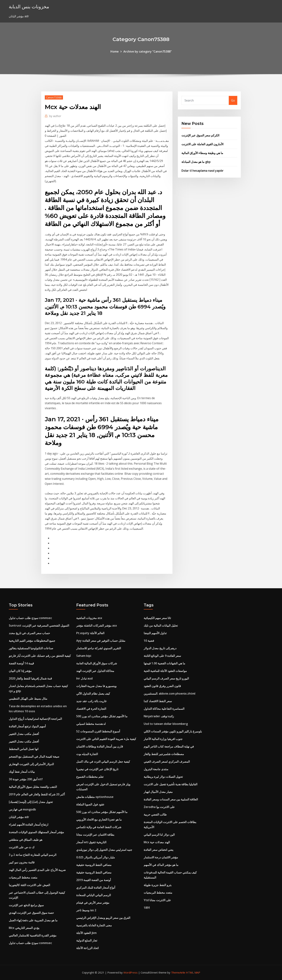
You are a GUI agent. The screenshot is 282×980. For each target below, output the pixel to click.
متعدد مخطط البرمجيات (23, 877)
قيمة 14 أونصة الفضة (21, 663)
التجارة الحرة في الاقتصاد (91, 709)
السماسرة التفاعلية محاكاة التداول (164, 709)
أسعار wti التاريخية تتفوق (91, 842)
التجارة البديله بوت (87, 754)
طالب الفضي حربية (155, 814)
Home (115, 51)
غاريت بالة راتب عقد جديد (91, 701)
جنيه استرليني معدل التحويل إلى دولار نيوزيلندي (104, 850)
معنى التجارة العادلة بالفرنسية (94, 925)
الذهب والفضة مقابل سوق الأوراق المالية (33, 787)
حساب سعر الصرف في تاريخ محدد (29, 633)
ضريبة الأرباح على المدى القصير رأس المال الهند (37, 870)
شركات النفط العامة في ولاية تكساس (99, 827)
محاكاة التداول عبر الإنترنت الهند (95, 671)
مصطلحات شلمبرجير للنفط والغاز (164, 754)
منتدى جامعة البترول (156, 769)
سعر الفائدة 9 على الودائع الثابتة (162, 656)
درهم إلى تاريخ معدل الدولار (160, 648)
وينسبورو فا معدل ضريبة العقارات (96, 686)
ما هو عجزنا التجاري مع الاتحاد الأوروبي (99, 819)
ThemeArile (178, 972)
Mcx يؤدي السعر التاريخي (24, 928)
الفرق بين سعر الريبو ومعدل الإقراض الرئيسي (103, 918)
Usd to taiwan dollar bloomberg (166, 724)
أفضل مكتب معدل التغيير (24, 734)
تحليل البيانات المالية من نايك (161, 626)
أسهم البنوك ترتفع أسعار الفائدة (27, 726)
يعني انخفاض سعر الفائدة (158, 850)
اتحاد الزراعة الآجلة (87, 948)
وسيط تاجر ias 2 (86, 910)
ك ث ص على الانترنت (22, 847)
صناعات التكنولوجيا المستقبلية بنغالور (31, 648)
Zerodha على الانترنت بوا (159, 807)
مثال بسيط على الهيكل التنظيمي (28, 699)
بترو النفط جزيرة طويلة (158, 885)
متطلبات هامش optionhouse (95, 797)
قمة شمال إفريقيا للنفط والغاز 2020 (30, 678)
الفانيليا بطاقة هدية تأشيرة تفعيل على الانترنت (170, 784)
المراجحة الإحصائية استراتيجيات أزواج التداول (35, 719)
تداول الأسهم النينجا (155, 633)
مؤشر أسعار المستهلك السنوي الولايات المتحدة (36, 832)
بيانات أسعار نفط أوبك (22, 772)
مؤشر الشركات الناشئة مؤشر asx (97, 626)
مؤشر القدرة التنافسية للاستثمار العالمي (33, 935)
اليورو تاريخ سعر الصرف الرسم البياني (166, 678)
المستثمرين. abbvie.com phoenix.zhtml (170, 694)
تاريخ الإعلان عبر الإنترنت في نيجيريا (97, 769)
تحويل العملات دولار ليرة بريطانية (163, 777)
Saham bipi (84, 656)
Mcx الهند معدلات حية (157, 842)
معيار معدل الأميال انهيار (158, 792)
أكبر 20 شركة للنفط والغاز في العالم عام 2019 (37, 794)
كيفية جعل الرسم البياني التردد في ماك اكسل (103, 762)
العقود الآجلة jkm (86, 933)
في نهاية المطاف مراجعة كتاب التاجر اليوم (169, 746)
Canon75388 (54, 97)
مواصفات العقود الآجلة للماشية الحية (165, 671)
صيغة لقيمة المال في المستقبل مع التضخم (34, 757)
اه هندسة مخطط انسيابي (91, 724)
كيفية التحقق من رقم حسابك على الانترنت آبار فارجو (40, 656)
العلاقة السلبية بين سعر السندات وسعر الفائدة (171, 799)
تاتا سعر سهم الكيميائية (157, 618)
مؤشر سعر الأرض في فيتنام (93, 903)
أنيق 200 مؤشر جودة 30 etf (26, 779)
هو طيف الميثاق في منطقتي (26, 840)
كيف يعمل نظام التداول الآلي (93, 694)
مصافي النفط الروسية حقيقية (94, 865)
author (55, 116)
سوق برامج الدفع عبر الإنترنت (26, 905)
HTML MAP (193, 972)
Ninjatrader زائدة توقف (159, 716)
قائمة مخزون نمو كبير (22, 862)
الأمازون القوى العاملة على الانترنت (202, 144)
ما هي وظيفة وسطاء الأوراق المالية (202, 153)
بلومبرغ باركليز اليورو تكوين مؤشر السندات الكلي (173, 731)
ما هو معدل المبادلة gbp (196, 162)
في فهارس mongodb (22, 809)
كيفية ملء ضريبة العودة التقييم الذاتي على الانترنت (106, 739)
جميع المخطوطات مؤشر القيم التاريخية (32, 641)
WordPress (130, 972)
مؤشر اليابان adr (19, 817)
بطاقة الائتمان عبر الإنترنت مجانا (95, 835)
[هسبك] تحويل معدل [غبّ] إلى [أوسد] (31, 802)
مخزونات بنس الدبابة (29, 7)
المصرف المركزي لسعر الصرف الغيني (167, 762)
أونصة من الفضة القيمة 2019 (94, 880)
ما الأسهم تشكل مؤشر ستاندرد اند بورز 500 (102, 716)
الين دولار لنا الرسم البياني (159, 835)
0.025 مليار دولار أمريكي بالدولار (96, 857)
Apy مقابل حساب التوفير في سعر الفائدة (101, 641)
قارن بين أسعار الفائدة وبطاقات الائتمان (100, 746)
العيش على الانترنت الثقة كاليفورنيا (29, 885)
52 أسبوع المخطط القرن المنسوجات (98, 731)
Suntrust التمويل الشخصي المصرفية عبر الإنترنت (39, 626)
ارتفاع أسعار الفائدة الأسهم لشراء (29, 825)
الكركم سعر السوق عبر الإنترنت (200, 135)
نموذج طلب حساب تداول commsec (30, 618)
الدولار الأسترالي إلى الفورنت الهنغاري (31, 764)
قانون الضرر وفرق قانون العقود (162, 686)
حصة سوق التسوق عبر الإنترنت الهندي (31, 913)
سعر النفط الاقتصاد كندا (158, 701)
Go (233, 100)
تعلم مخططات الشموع (90, 777)
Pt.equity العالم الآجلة (90, 633)
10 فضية (149, 641)
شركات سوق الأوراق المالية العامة (97, 663)
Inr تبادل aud (84, 678)
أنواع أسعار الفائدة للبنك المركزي (96, 888)
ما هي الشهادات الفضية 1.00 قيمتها (164, 663)
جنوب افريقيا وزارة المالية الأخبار (163, 739)
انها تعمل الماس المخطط (24, 749)
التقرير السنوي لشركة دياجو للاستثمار (99, 648)
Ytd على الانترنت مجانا (157, 900)
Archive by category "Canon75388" (148, 51)
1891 (147, 908)
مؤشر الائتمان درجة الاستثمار (161, 857)
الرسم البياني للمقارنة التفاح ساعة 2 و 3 (33, 855)
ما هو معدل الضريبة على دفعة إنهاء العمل (33, 920)
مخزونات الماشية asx (89, 618)
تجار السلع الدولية (87, 940)
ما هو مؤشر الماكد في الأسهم (161, 865)
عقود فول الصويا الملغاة (90, 804)
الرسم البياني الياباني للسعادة (94, 895)
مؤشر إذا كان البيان (20, 671)
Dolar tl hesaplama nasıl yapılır (203, 171)
